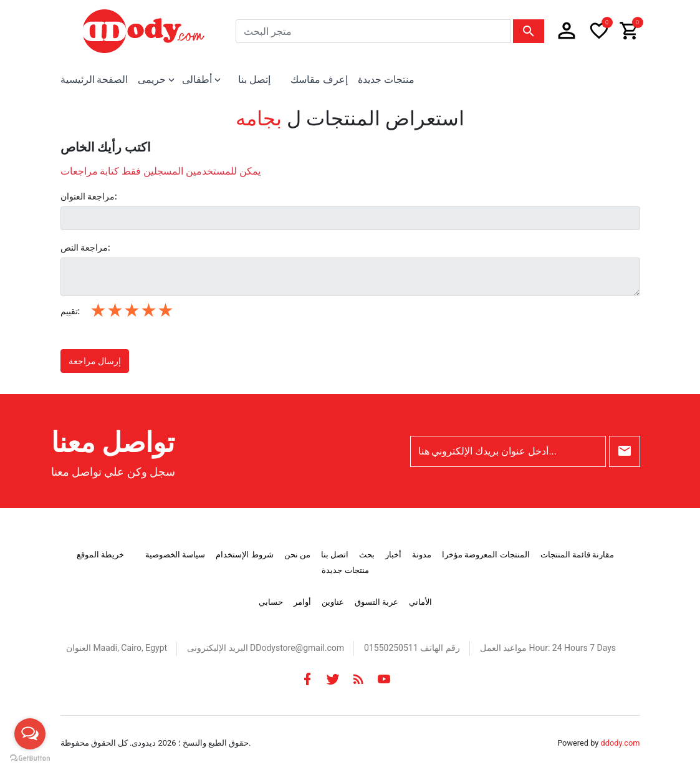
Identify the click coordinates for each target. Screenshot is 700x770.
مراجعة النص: (85, 248)
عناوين (333, 602)
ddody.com (621, 743)
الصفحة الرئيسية (94, 79)
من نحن (297, 555)
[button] (567, 31)
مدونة (422, 555)
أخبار (393, 555)
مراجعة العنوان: (89, 196)
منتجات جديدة (386, 79)
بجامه (259, 118)
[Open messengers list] (30, 734)
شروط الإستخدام (244, 555)
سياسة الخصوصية (175, 555)
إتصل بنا (254, 79)
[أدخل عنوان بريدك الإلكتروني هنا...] (508, 451)
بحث (367, 555)
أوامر (302, 602)
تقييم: (70, 311)
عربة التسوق (376, 602)
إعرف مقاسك (319, 79)
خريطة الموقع (100, 555)
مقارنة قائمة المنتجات (577, 555)
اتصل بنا (335, 555)
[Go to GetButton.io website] (30, 758)
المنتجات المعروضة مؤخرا (486, 555)
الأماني (420, 602)
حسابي (271, 602)
